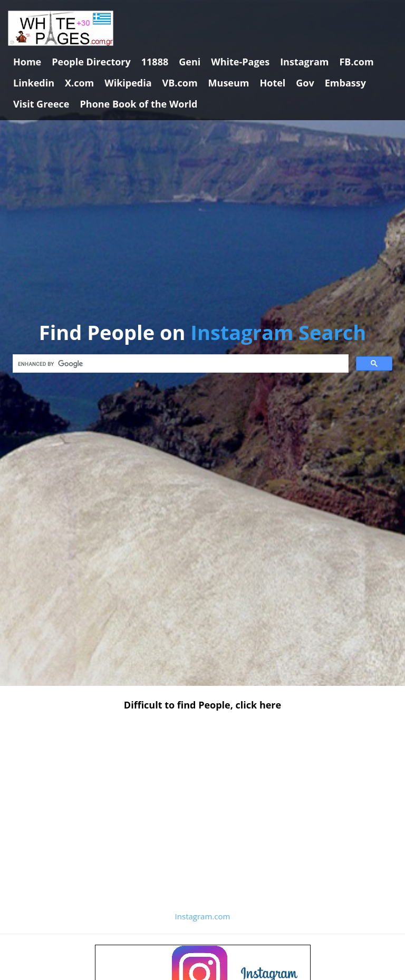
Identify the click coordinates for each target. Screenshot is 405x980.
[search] (180, 364)
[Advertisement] (202, 798)
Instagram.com (203, 916)
